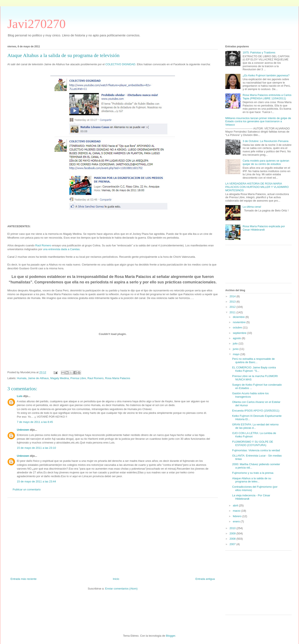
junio (236, 349)
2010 (233, 528)
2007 (233, 544)
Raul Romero (95, 378)
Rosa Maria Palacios (118, 378)
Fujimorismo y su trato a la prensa (253, 473)
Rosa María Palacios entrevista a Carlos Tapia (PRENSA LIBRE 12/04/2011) (267, 97)
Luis (20, 396)
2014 (233, 296)
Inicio (116, 579)
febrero (238, 516)
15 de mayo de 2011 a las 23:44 (36, 481)
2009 (233, 533)
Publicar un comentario (27, 489)
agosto (237, 338)
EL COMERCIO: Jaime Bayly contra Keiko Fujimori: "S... (254, 369)
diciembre (239, 317)
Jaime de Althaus (38, 378)
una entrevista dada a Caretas (61, 249)
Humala (22, 378)
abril (236, 505)
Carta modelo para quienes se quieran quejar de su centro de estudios (266, 162)
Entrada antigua (205, 579)
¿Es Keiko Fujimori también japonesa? (266, 75)
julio (236, 343)
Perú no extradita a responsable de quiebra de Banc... (253, 361)
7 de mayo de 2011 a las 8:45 (35, 422)
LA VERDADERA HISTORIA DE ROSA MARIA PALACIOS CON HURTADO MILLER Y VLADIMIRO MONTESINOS (257, 187)
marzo (237, 511)
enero (237, 521)
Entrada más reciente (24, 579)
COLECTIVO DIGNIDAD (120, 64)
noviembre (240, 322)
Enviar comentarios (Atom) (121, 589)
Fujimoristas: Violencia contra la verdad (256, 450)
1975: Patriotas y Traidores (259, 52)
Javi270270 (37, 24)
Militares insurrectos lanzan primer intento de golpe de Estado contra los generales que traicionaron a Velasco (258, 121)
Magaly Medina (60, 378)
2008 (233, 539)
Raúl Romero (43, 245)
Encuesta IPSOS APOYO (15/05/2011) (256, 411)
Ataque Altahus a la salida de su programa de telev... (252, 480)
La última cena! (252, 207)
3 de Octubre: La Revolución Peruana (266, 141)
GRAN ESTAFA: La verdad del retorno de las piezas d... (255, 426)
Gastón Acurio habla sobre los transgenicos (250, 395)
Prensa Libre (78, 378)
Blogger (171, 636)
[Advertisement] (113, 536)
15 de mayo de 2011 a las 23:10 (36, 448)
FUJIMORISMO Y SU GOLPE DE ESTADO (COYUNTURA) (253, 443)
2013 (233, 302)
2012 (233, 307)
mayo (237, 354)
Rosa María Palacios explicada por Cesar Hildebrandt (264, 228)
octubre (238, 327)
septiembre (240, 333)
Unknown (23, 430)
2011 (233, 312)
